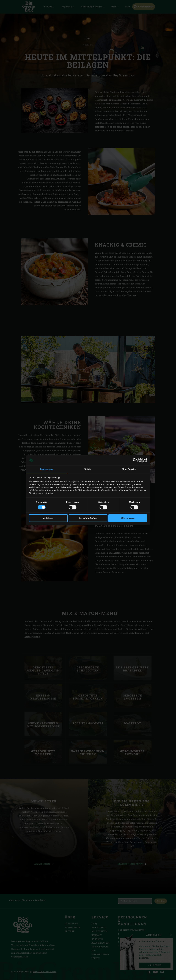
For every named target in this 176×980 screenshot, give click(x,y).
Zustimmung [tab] (47, 469)
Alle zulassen (128, 518)
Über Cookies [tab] (129, 469)
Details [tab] (88, 469)
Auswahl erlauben (88, 518)
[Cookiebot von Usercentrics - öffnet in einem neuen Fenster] (135, 460)
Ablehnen (48, 518)
